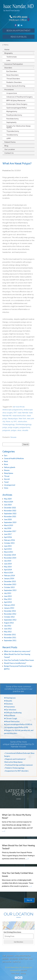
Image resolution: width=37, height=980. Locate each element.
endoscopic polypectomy (13, 410)
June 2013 (8, 596)
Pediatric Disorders (14, 82)
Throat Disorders (13, 79)
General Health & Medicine (14, 458)
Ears (6, 455)
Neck (6, 461)
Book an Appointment (19, 31)
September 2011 (10, 640)
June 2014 (8, 564)
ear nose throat (19, 407)
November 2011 (10, 638)
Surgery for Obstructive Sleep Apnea (18, 127)
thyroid (7, 479)
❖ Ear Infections (10, 710)
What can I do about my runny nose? (17, 651)
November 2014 (10, 558)
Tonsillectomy (12, 135)
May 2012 (8, 632)
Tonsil (6, 482)
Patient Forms (10, 142)
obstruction (22, 421)
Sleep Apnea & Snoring (16, 86)
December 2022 (10, 508)
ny (12, 421)
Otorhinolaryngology (23, 424)
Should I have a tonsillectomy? (15, 663)
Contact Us (9, 153)
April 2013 (8, 602)
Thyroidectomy (13, 131)
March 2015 (9, 552)
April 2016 (8, 537)
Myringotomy (12, 111)
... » (4, 831)
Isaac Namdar (23, 413)
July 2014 (8, 561)
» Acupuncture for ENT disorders (16, 771)
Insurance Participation (14, 64)
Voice (6, 488)
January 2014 (9, 578)
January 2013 (9, 608)
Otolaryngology (9, 424)
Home (7, 49)
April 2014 (8, 570)
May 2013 (8, 599)
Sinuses (13, 437)
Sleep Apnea (9, 473)
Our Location (10, 149)
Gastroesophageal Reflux (17, 108)
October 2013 (9, 587)
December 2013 (10, 581)
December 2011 (10, 635)
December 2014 (10, 555)
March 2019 (9, 525)
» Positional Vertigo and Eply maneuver (18, 765)
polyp (5, 427)
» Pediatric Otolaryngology (14, 768)
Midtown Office (18, 20)
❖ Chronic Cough (11, 718)
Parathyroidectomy (14, 115)
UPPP (9, 138)
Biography (9, 53)
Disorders (8, 68)
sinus (19, 430)
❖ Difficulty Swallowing (13, 713)
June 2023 (8, 505)
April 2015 (8, 549)
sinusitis (25, 430)
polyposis (6, 430)
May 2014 (8, 567)
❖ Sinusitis (8, 701)
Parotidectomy (12, 119)
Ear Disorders (12, 71)
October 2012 (9, 617)
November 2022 (10, 511)
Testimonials (12, 57)
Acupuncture (12, 93)
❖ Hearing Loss (10, 698)
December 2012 (10, 611)
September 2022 (10, 514)
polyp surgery (13, 427)
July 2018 (8, 528)
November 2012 (10, 614)
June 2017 (8, 534)
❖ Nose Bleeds (10, 716)
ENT (15, 413)
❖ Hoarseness (9, 707)
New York (22, 419)
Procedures (9, 90)
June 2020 (8, 519)
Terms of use (15, 973)
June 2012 (8, 629)
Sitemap (23, 973)
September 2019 (10, 522)
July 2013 (8, 593)
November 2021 (10, 516)
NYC (15, 421)
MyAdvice (24, 970)
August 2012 (9, 623)
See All (29, 900)
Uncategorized (10, 485)
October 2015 (9, 543)
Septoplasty (11, 122)
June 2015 (8, 546)
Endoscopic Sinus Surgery (17, 104)
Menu (5, 45)
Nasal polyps (13, 419)
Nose (8, 421)
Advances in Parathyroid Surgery (19, 97)
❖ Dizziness (8, 704)
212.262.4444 (18, 17)
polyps (14, 430)
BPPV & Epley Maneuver (16, 100)
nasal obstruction (19, 416)
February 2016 (9, 540)
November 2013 (10, 584)
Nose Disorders (12, 75)
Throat (7, 476)
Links (8, 60)
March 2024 (9, 502)
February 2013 (9, 605)
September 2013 (10, 590)
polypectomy (25, 427)
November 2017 (10, 531)
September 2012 (10, 620)
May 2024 (8, 499)
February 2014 (9, 576)
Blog (6, 146)
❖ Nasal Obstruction (12, 721)
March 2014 (9, 573)
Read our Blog (19, 37)
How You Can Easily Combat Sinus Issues (19, 660)
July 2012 (8, 626)
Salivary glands (10, 467)
